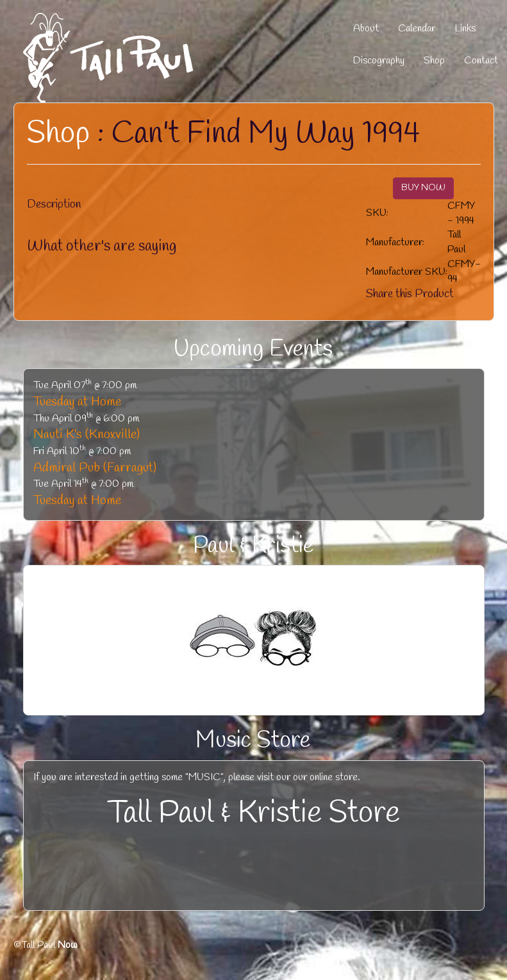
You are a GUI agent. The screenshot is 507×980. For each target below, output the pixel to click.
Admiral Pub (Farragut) (95, 468)
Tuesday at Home (77, 402)
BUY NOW (423, 188)
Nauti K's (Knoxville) (87, 435)
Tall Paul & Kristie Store (254, 813)
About (366, 29)
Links (465, 29)
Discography (379, 61)
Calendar (417, 29)
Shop (434, 61)
